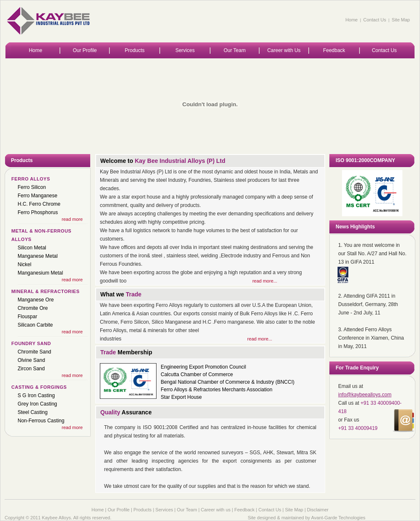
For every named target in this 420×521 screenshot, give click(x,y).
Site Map (401, 20)
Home (351, 20)
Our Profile (85, 50)
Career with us (216, 510)
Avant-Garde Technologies (338, 518)
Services (185, 50)
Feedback (334, 50)
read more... (265, 281)
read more (72, 219)
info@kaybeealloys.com (365, 395)
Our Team (235, 50)
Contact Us (375, 20)
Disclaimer (318, 510)
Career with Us (284, 50)
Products (134, 50)
